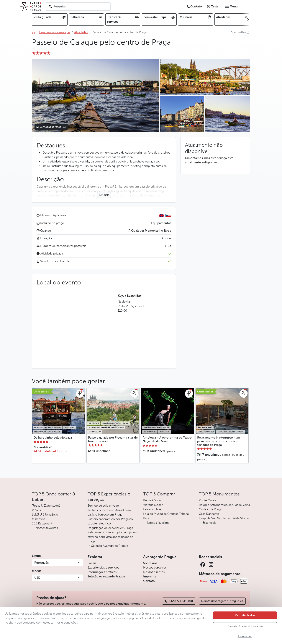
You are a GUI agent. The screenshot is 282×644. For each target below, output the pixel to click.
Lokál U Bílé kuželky (45, 515)
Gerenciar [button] (245, 636)
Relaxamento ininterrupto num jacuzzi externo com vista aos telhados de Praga (219, 441)
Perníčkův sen (153, 500)
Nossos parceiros (155, 567)
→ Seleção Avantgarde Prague (108, 546)
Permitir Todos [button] (245, 615)
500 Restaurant (42, 523)
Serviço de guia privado (103, 506)
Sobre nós (150, 563)
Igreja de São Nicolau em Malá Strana (224, 518)
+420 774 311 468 (179, 601)
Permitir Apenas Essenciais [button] (245, 626)
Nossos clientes (154, 572)
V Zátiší (37, 510)
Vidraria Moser (153, 505)
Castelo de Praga (210, 509)
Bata (146, 518)
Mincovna (38, 519)
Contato (149, 581)
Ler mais (104, 195)
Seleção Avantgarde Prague (106, 576)
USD (37, 578)
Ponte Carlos (208, 500)
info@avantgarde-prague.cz (222, 601)
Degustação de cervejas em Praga (110, 528)
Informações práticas (102, 572)
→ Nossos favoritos (45, 528)
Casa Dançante (209, 514)
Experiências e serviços (103, 567)
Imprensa (150, 576)
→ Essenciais (208, 523)
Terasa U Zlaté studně (46, 506)
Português (41, 563)
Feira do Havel (153, 509)
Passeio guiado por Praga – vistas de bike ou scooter (113, 439)
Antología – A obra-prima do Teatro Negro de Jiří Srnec (167, 439)
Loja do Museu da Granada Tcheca (166, 514)
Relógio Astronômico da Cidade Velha (224, 505)
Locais (92, 563)
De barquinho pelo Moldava (53, 438)
